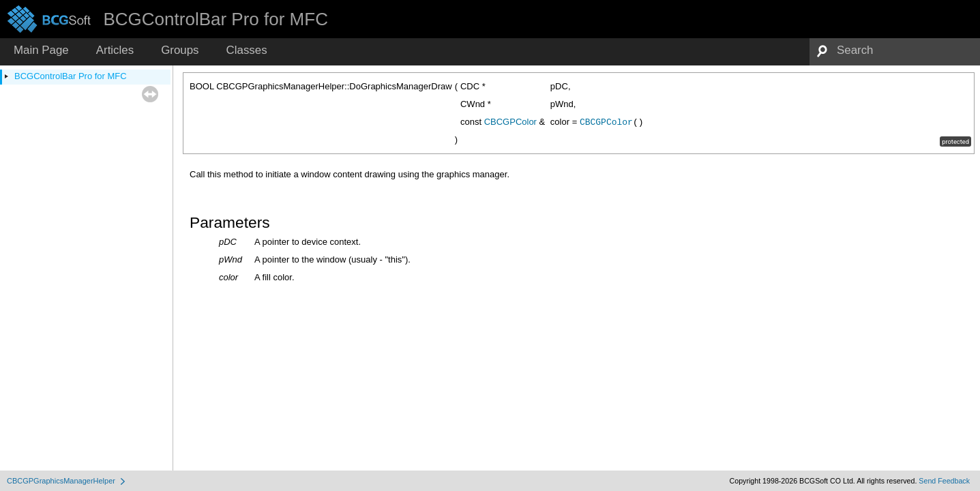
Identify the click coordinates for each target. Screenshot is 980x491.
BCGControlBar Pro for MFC (71, 76)
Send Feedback (944, 481)
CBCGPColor (510, 122)
